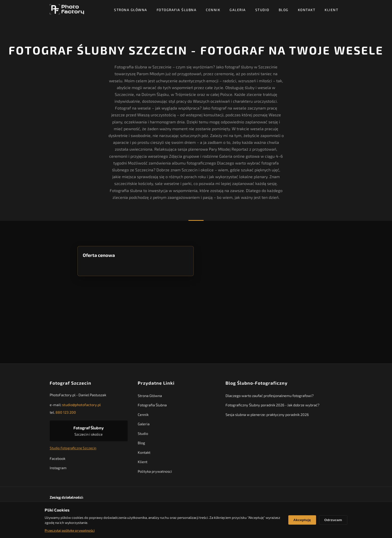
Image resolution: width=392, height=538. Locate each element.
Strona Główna (131, 10)
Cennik (213, 10)
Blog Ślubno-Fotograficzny (257, 385)
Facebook (58, 460)
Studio (262, 10)
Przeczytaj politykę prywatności (70, 530)
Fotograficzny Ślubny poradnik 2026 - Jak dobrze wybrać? (272, 407)
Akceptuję (302, 520)
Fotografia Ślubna (177, 10)
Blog (284, 10)
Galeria (238, 10)
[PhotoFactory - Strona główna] (67, 9)
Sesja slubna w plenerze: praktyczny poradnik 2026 (267, 416)
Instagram (58, 470)
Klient (331, 10)
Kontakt (307, 10)
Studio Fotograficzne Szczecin (73, 450)
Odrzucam (333, 520)
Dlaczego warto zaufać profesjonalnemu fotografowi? (270, 398)
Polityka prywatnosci (155, 473)
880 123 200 (66, 414)
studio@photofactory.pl (81, 407)
